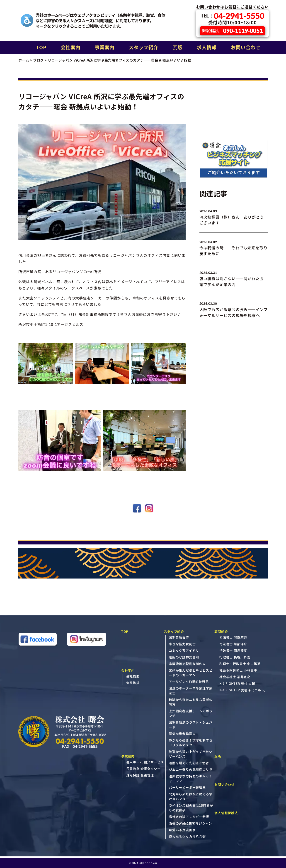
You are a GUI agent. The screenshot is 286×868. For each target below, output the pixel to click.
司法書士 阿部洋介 (233, 644)
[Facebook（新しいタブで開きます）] (38, 640)
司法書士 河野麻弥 (233, 637)
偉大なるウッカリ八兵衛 (187, 836)
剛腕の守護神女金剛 (184, 657)
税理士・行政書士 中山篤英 (240, 664)
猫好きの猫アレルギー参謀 (189, 817)
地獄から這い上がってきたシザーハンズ (190, 754)
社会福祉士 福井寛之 (235, 677)
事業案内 (105, 47)
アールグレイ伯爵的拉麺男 (189, 682)
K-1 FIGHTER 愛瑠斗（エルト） (244, 690)
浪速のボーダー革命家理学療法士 (191, 691)
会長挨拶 (133, 683)
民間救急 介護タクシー (143, 769)
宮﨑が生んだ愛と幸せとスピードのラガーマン (191, 673)
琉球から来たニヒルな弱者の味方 (191, 702)
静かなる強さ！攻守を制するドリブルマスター (191, 743)
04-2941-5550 (232, 16)
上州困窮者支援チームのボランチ (191, 713)
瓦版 (178, 47)
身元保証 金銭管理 (140, 775)
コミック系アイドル (184, 650)
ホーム (24, 60)
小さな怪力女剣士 (182, 644)
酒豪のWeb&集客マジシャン (190, 823)
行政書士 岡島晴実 (233, 650)
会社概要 (133, 676)
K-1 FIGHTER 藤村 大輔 (237, 683)
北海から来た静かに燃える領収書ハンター (191, 796)
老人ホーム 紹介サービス (145, 762)
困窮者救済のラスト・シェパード (191, 725)
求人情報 (207, 47)
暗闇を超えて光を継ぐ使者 (189, 763)
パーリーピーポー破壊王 (187, 787)
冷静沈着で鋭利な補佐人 (187, 664)
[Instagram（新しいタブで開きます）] (86, 640)
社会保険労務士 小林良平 (238, 670)
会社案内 (71, 47)
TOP (41, 47)
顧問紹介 (221, 631)
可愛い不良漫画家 (182, 830)
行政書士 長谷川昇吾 (235, 657)
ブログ (38, 60)
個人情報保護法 (226, 813)
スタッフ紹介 (144, 47)
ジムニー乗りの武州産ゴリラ (191, 769)
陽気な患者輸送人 (182, 734)
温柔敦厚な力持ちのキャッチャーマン (191, 778)
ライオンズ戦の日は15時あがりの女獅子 (191, 808)
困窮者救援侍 (179, 637)
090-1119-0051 (232, 31)
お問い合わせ (246, 47)
